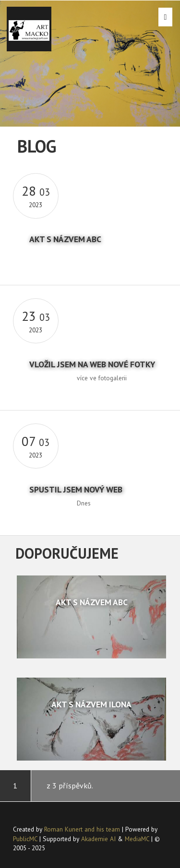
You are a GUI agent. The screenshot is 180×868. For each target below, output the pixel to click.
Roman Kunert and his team (83, 829)
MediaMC (137, 839)
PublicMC (25, 839)
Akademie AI (98, 839)
